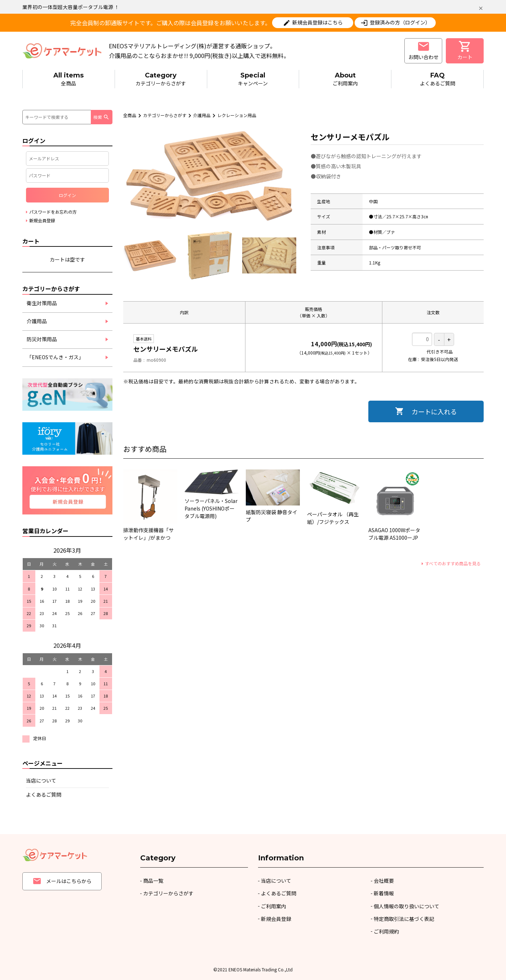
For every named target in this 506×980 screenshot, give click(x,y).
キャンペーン (253, 79)
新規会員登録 (276, 919)
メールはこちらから (62, 881)
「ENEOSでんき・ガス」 (55, 357)
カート (465, 50)
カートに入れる (434, 411)
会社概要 (384, 881)
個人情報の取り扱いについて (407, 906)
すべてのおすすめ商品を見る (453, 563)
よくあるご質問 (437, 79)
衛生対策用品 (42, 303)
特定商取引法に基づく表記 (404, 919)
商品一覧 (153, 881)
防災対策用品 (42, 339)
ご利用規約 (386, 931)
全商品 (69, 79)
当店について (41, 780)
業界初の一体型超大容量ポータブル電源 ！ (71, 7)
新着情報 (384, 893)
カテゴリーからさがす (161, 79)
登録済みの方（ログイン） (400, 22)
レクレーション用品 (237, 115)
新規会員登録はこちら (318, 22)
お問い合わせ (423, 50)
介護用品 (202, 115)
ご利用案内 (345, 79)
